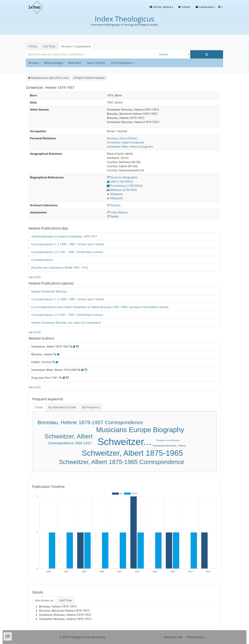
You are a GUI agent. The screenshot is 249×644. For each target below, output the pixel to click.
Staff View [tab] (65, 600)
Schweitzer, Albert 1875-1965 (132, 453)
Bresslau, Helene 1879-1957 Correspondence (90, 422)
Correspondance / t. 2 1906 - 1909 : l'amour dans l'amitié (68, 244)
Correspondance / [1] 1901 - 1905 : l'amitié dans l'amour (67, 252)
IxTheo (33, 46)
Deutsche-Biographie (122, 177)
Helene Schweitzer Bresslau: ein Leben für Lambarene (66, 323)
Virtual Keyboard (123, 63)
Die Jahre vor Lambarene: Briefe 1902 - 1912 (60, 268)
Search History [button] (96, 63)
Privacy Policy (195, 637)
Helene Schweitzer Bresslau (49, 291)
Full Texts (49, 46)
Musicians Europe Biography (140, 430)
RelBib (113, 217)
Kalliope (114, 205)
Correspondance (42, 260)
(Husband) (125, 142)
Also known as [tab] (44, 600)
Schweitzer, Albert (68, 436)
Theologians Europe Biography (168, 440)
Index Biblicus (117, 212)
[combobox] (92, 54)
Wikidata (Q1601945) (122, 190)
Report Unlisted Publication (89, 78)
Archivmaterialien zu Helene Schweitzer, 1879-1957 (64, 236)
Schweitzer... (124, 442)
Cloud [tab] (39, 407)
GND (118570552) (120, 182)
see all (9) (34, 332)
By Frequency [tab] (91, 407)
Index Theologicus (124, 19)
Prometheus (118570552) (125, 186)
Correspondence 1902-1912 (70, 443)
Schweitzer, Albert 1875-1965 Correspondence (122, 462)
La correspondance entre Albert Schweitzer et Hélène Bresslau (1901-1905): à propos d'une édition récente (100, 307)
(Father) (122, 138)
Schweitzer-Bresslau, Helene (169, 446)
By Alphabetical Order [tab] (62, 407)
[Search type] (174, 54)
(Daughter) (130, 147)
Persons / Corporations (76, 46)
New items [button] (75, 63)
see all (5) (34, 277)
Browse (35, 63)
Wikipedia (115, 194)
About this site (173, 637)
